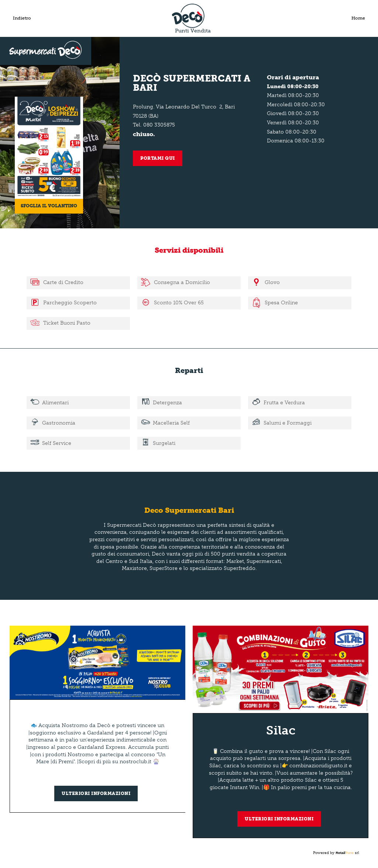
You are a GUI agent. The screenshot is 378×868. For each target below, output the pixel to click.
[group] (98, 719)
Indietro (22, 18)
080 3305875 (159, 125)
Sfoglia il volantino (49, 206)
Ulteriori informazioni (96, 793)
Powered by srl (336, 853)
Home (358, 18)
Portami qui (158, 158)
